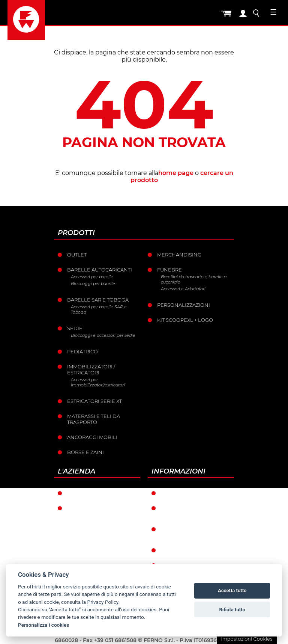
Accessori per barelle (92, 277)
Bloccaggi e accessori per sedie (103, 335)
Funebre (169, 270)
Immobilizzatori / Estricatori (91, 370)
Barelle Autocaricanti (100, 270)
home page (176, 173)
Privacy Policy (103, 602)
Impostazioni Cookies (247, 639)
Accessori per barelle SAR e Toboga (99, 309)
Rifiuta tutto (232, 610)
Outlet (77, 255)
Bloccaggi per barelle (93, 284)
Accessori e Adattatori (183, 289)
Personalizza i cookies (43, 625)
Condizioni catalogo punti (191, 532)
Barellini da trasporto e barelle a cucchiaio (194, 279)
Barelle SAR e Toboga (98, 300)
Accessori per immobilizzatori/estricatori (98, 382)
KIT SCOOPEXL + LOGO (185, 320)
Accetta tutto (232, 590)
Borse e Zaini (85, 452)
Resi (166, 550)
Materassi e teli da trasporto (94, 419)
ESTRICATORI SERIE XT (94, 401)
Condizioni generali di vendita (193, 511)
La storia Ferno (89, 508)
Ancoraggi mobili (92, 437)
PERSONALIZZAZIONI (184, 305)
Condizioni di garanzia (193, 493)
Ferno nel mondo (93, 493)
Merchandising (179, 255)
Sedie (75, 328)
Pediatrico (82, 351)
